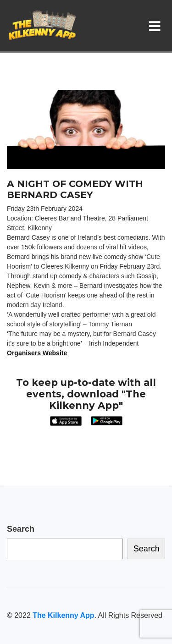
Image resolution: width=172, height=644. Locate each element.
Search (21, 529)
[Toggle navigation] (157, 26)
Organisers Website (37, 353)
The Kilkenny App (63, 615)
